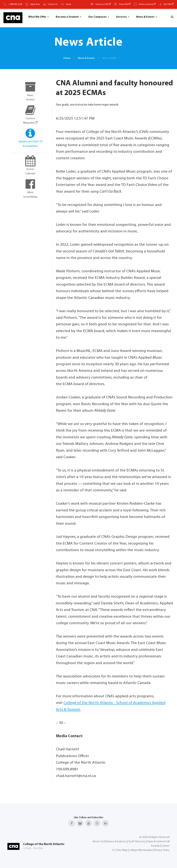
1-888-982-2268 (15, 4)
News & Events (145, 17)
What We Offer (37, 17)
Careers (165, 846)
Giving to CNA (103, 4)
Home (67, 58)
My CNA (169, 4)
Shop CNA (125, 4)
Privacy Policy (162, 850)
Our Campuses (97, 17)
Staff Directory (137, 842)
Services (121, 17)
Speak (68, 4)
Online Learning (147, 4)
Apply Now (35, 4)
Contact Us (53, 4)
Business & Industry (116, 842)
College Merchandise (141, 850)
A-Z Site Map (120, 850)
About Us (98, 842)
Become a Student (67, 17)
